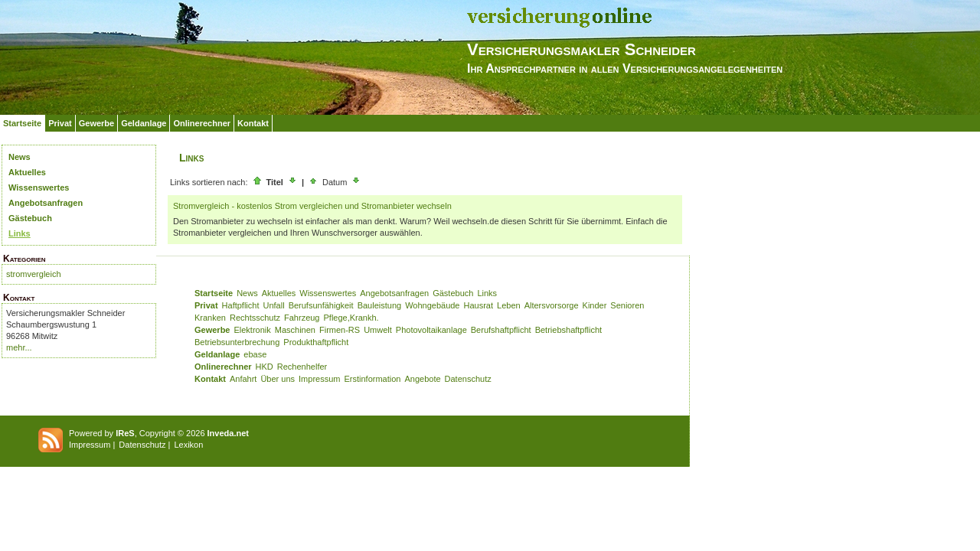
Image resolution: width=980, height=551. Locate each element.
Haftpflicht (241, 305)
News (20, 157)
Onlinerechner (202, 123)
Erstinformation (372, 379)
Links (20, 233)
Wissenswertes (39, 187)
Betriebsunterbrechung (237, 342)
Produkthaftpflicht (316, 342)
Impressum (319, 379)
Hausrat (479, 305)
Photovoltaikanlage (431, 330)
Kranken (210, 318)
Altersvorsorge (552, 305)
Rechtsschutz (255, 318)
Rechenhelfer (302, 367)
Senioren (627, 305)
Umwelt (378, 330)
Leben (509, 305)
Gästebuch (30, 218)
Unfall (274, 305)
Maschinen (295, 330)
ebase (255, 354)
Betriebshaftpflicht (568, 330)
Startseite (22, 123)
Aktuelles (27, 172)
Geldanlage (144, 123)
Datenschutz (468, 379)
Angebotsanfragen (46, 203)
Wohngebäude (432, 305)
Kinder (595, 305)
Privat (60, 123)
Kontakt (253, 123)
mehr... (19, 347)
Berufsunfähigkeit (321, 305)
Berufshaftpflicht (501, 330)
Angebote (422, 379)
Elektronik (252, 330)
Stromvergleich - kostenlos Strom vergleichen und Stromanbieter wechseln (312, 206)
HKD (265, 367)
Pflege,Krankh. (351, 318)
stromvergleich (34, 274)
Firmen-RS (340, 330)
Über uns (278, 379)
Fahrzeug (302, 318)
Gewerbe (96, 123)
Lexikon (188, 445)
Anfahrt (243, 379)
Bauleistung (380, 305)
